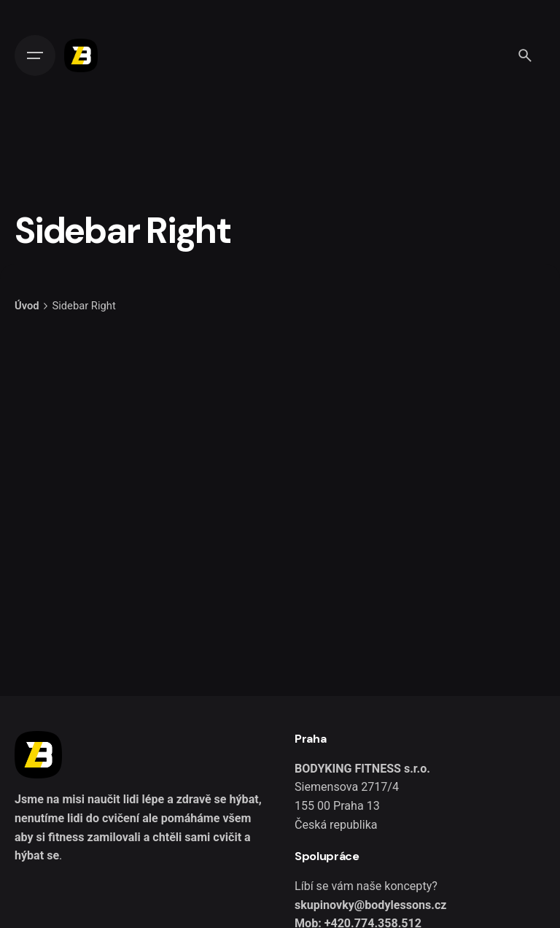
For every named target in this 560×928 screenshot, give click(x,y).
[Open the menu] (35, 55)
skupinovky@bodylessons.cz (370, 905)
